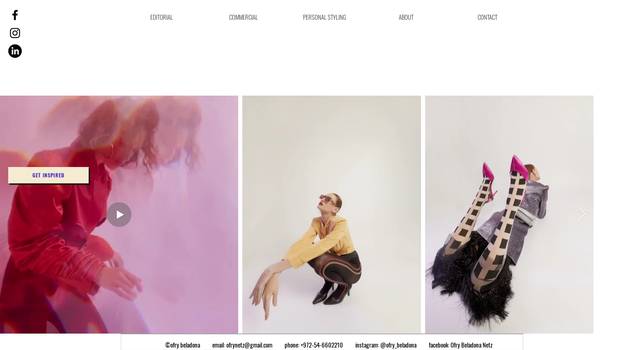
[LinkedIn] (15, 51)
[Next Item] (581, 215)
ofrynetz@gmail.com (249, 345)
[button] (48, 175)
